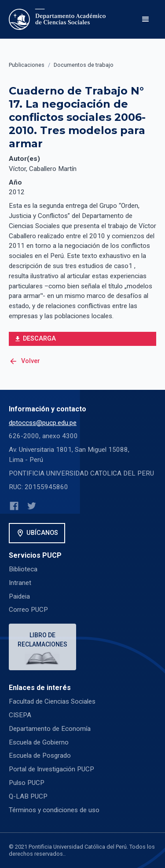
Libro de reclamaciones (42, 640)
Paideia (19, 596)
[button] (146, 19)
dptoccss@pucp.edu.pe (43, 423)
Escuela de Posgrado (40, 755)
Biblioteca (23, 569)
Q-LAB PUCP (28, 796)
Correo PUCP (28, 610)
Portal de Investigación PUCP (51, 769)
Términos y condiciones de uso (54, 810)
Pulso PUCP (27, 783)
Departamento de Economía (50, 729)
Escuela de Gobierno (39, 742)
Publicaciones (27, 65)
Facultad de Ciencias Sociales (52, 701)
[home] (59, 19)
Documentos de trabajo (84, 65)
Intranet (20, 583)
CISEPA (20, 715)
